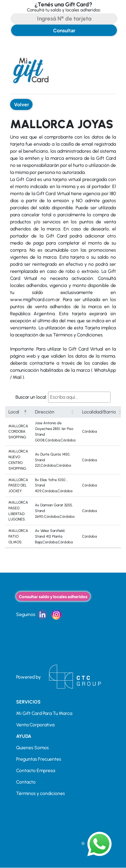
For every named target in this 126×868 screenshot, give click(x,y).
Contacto (26, 782)
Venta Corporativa (35, 725)
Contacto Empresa (36, 771)
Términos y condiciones (40, 793)
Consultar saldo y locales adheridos (53, 596)
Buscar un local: (31, 397)
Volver (22, 104)
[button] (26, 412)
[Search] (64, 19)
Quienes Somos (32, 748)
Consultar (64, 30)
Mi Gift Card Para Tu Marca (44, 713)
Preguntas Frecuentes (39, 759)
